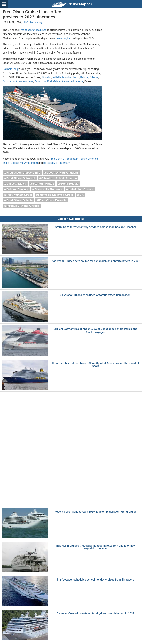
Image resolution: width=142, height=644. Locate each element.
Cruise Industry (33, 22)
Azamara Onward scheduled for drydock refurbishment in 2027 (95, 614)
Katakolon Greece (81, 189)
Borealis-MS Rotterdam (57, 163)
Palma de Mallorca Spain (56, 195)
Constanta (9, 81)
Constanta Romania (48, 189)
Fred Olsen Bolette (20, 200)
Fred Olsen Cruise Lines (33, 30)
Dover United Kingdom (62, 173)
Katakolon (40, 81)
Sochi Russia (69, 184)
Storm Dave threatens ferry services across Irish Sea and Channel (95, 227)
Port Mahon (54, 81)
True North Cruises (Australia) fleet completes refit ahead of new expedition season (95, 547)
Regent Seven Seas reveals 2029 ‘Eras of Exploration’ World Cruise (95, 512)
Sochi (76, 77)
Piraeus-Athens (24, 81)
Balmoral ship (11, 69)
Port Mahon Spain (19, 195)
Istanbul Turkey (43, 184)
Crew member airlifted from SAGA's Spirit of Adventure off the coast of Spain (95, 365)
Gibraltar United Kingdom (59, 178)
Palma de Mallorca (72, 81)
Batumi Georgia (17, 189)
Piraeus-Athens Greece (23, 206)
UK (81, 195)
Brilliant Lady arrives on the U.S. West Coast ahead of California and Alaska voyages (95, 330)
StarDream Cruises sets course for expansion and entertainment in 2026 (95, 261)
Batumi (84, 77)
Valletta (57, 77)
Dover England (64, 38)
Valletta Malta (16, 184)
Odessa (94, 77)
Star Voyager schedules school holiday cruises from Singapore (95, 580)
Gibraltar (46, 77)
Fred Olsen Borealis (53, 200)
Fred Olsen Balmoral (21, 178)
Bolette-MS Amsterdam (24, 163)
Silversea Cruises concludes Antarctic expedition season (95, 295)
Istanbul (67, 77)
